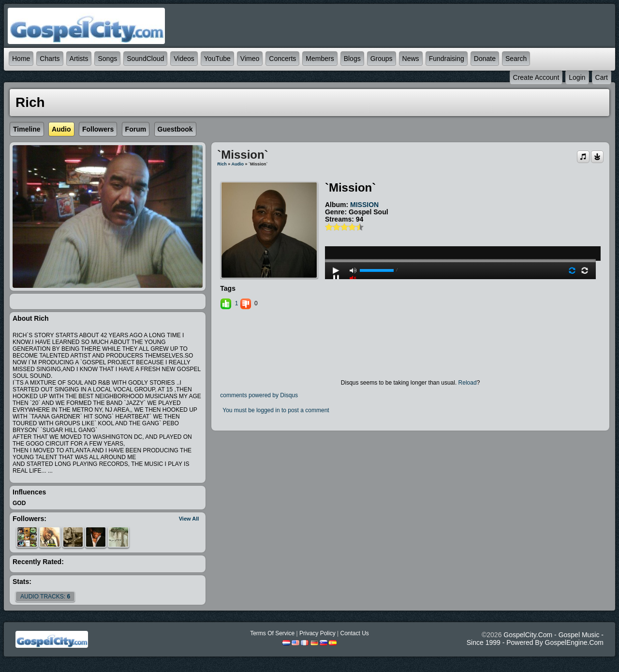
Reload (468, 383)
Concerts (282, 59)
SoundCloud (145, 59)
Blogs (352, 59)
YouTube (217, 59)
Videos (184, 59)
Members (320, 59)
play (460, 235)
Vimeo (250, 59)
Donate (485, 59)
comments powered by (259, 395)
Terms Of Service (272, 633)
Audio (237, 164)
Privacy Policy (317, 633)
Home (21, 59)
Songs (107, 59)
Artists (79, 59)
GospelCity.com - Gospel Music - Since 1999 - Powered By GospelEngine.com (535, 639)
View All (189, 519)
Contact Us (354, 633)
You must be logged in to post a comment (276, 410)
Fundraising (447, 59)
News (411, 59)
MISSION (364, 205)
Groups (382, 59)
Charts (50, 59)
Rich (222, 164)
